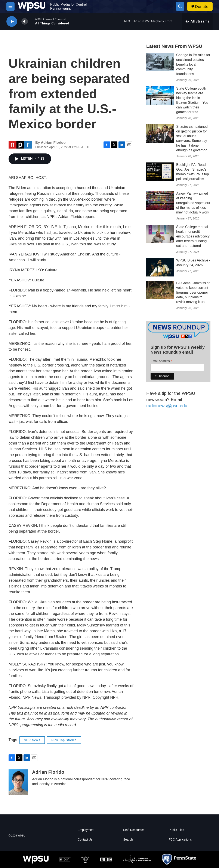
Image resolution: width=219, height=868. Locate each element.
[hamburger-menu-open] (10, 6)
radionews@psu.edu (167, 406)
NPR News (32, 740)
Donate (202, 7)
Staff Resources (134, 830)
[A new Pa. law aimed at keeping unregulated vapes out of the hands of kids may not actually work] (160, 200)
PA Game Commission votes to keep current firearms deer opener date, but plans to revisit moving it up (193, 292)
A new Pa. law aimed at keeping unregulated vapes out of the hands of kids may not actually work (193, 203)
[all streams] (197, 21)
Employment (86, 830)
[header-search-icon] (180, 6)
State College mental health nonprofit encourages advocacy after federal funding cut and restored (193, 236)
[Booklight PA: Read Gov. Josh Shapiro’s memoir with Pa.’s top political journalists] (160, 172)
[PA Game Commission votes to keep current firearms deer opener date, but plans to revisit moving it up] (160, 290)
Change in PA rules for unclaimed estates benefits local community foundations (193, 64)
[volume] (25, 22)
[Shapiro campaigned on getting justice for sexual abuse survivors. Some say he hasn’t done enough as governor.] (160, 134)
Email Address (161, 361)
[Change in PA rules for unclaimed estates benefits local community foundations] (160, 62)
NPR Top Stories (64, 740)
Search (128, 840)
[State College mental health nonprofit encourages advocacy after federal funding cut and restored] (160, 234)
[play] (12, 22)
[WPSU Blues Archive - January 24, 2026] (160, 267)
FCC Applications (180, 840)
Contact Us (85, 840)
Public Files (176, 830)
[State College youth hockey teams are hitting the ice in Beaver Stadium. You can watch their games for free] (160, 95)
